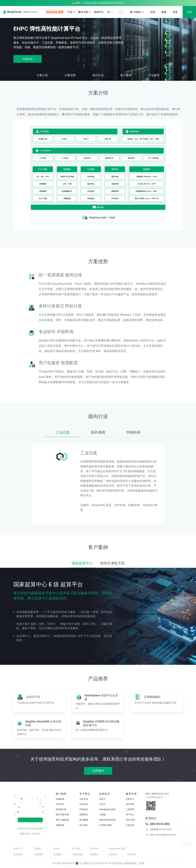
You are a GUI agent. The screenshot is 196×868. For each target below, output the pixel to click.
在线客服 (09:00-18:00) (159, 830)
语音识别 (131, 854)
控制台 (38, 849)
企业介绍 (84, 799)
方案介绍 (42, 75)
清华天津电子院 (112, 563)
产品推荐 (154, 75)
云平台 (102, 804)
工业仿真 (63, 432)
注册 (189, 12)
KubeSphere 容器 (107, 809)
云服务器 (60, 799)
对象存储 (60, 825)
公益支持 (130, 825)
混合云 (102, 799)
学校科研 (133, 432)
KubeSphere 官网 (117, 849)
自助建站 (39, 854)
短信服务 (57, 854)
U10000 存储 (105, 825)
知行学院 (130, 804)
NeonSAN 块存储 (107, 820)
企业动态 (84, 804)
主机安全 (113, 854)
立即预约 (98, 771)
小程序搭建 (77, 854)
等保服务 (94, 854)
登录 (175, 12)
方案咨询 (28, 59)
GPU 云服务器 (62, 820)
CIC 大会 (76, 849)
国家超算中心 (82, 563)
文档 (153, 12)
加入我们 (84, 825)
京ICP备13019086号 (63, 863)
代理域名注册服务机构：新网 (128, 863)
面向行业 (98, 75)
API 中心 (130, 815)
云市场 (56, 849)
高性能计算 (61, 809)
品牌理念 (84, 815)
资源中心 (99, 12)
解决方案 (83, 12)
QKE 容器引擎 (62, 815)
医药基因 (98, 432)
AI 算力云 (60, 804)
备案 (164, 12)
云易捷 (102, 815)
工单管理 (130, 809)
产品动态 (84, 809)
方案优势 (70, 75)
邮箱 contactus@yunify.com (161, 835)
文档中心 (130, 799)
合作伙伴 (94, 849)
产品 (70, 12)
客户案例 (112, 12)
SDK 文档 (130, 820)
